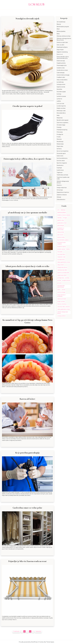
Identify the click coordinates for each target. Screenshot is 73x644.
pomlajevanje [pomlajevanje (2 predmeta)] (61, 278)
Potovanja (60, 132)
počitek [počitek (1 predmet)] (59, 280)
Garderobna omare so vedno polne (27, 508)
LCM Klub (36, 4)
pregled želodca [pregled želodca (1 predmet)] (66, 280)
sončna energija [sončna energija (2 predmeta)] (61, 292)
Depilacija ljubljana (62, 47)
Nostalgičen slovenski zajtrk (27, 19)
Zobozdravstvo (61, 200)
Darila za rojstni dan (62, 42)
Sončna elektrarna (62, 158)
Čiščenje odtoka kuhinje (64, 36)
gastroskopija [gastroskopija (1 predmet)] (61, 225)
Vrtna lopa (60, 190)
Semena (59, 149)
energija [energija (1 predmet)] (65, 218)
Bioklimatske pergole (63, 27)
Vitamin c (59, 185)
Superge (59, 168)
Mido (58, 115)
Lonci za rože (60, 104)
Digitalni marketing (62, 52)
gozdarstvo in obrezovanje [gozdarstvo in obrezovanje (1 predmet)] (61, 229)
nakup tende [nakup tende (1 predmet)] (60, 265)
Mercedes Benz (61, 113)
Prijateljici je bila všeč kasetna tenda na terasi (27, 561)
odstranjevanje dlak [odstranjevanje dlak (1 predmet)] (62, 270)
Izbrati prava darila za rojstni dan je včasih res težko (27, 266)
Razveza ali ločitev (27, 399)
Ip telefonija (60, 82)
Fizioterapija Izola (62, 65)
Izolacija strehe (61, 84)
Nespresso (60, 118)
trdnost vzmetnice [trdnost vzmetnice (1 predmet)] (62, 304)
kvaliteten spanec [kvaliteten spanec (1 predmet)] (62, 247)
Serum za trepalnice (63, 151)
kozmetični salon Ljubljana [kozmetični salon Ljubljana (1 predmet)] (62, 243)
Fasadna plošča (61, 63)
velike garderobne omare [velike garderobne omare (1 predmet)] (64, 309)
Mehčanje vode (61, 111)
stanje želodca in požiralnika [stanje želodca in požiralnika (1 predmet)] (61, 296)
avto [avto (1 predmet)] (58, 210)
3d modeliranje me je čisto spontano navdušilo (27, 213)
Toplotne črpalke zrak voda (63, 178)
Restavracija (60, 144)
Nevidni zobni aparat (63, 120)
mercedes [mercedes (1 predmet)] (60, 252)
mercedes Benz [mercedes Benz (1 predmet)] (61, 254)
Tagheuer (60, 173)
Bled (58, 29)
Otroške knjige (61, 125)
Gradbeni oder (61, 77)
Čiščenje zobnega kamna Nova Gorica (64, 39)
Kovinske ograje (61, 92)
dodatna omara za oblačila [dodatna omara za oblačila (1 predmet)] (64, 215)
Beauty (59, 24)
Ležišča (59, 101)
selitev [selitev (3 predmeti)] (59, 290)
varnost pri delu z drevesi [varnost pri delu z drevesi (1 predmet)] (63, 307)
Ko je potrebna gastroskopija (27, 453)
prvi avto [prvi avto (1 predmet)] (59, 283)
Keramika (59, 89)
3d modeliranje (61, 22)
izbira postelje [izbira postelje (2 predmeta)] (61, 232)
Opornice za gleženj (62, 123)
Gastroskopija (61, 73)
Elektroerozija (61, 61)
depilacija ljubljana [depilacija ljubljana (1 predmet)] (62, 212)
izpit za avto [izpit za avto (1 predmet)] (60, 235)
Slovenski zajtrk (61, 153)
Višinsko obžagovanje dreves (63, 182)
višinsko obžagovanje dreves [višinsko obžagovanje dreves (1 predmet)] (63, 313)
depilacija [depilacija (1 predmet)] (63, 210)
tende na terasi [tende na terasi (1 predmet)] (61, 301)
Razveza (59, 139)
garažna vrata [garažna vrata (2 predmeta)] (61, 220)
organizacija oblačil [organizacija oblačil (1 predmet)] (62, 275)
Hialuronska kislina (62, 80)
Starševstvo (60, 165)
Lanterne (59, 99)
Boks (58, 34)
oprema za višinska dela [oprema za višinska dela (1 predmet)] (63, 273)
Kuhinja (59, 94)
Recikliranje (60, 142)
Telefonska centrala (62, 175)
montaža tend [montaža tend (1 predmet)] (61, 260)
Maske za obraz (61, 108)
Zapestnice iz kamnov (63, 192)
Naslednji (38, 631)
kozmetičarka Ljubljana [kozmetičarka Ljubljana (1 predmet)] (63, 240)
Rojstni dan (60, 146)
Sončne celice (61, 161)
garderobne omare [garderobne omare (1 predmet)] (62, 223)
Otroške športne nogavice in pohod (27, 106)
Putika (59, 137)
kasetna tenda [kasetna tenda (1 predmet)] (61, 237)
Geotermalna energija (63, 75)
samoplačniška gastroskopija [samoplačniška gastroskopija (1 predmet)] (61, 286)
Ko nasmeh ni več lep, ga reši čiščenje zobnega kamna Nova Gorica (27, 321)
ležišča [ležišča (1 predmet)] (68, 249)
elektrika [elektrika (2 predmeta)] (59, 218)
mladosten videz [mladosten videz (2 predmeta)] (61, 257)
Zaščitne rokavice (62, 195)
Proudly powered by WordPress (28, 642)
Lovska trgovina (61, 106)
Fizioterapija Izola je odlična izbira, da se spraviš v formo (27, 159)
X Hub (40, 642)
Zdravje (59, 197)
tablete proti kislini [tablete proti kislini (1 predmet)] (62, 299)
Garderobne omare (62, 70)
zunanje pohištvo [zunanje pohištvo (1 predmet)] (62, 316)
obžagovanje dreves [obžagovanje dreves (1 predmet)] (62, 267)
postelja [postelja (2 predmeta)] (67, 278)
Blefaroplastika (61, 31)
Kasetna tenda (61, 87)
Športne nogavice (62, 163)
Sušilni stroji (60, 170)
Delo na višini (60, 45)
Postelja (59, 127)
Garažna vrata (61, 68)
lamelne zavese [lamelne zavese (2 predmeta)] (61, 249)
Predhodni (16, 631)
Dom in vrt (60, 54)
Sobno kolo (60, 156)
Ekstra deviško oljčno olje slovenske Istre (63, 58)
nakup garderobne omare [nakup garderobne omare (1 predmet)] (64, 262)
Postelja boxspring (62, 130)
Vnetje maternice (62, 188)
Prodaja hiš (60, 134)
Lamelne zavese (61, 96)
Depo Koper (60, 50)
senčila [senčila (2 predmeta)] (63, 290)
